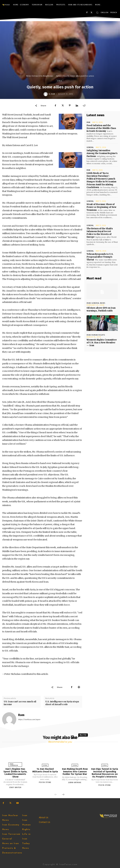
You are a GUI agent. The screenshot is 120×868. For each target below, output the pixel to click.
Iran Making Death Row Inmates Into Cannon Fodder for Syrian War (75, 771)
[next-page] (63, 795)
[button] (97, 13)
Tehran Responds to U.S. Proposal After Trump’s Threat (100, 257)
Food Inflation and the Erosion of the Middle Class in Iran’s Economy (101, 128)
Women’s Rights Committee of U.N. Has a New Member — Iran (102, 343)
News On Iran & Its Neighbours (40, 76)
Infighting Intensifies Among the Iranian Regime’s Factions (102, 153)
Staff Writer (15, 787)
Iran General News (96, 303)
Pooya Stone (45, 782)
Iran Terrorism (14, 765)
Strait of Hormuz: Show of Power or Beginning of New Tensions (101, 207)
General (90, 147)
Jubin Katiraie (75, 783)
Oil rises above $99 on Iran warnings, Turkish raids (101, 309)
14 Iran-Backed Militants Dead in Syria (45, 770)
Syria (58, 76)
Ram (53, 94)
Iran (88, 122)
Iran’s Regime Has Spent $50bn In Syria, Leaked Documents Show (15, 773)
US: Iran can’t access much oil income (20, 703)
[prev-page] (56, 795)
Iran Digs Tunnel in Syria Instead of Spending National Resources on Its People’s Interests (105, 773)
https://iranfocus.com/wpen (29, 720)
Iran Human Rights (96, 335)
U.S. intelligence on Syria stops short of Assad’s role (62, 703)
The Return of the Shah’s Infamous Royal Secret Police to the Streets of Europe (100, 233)
